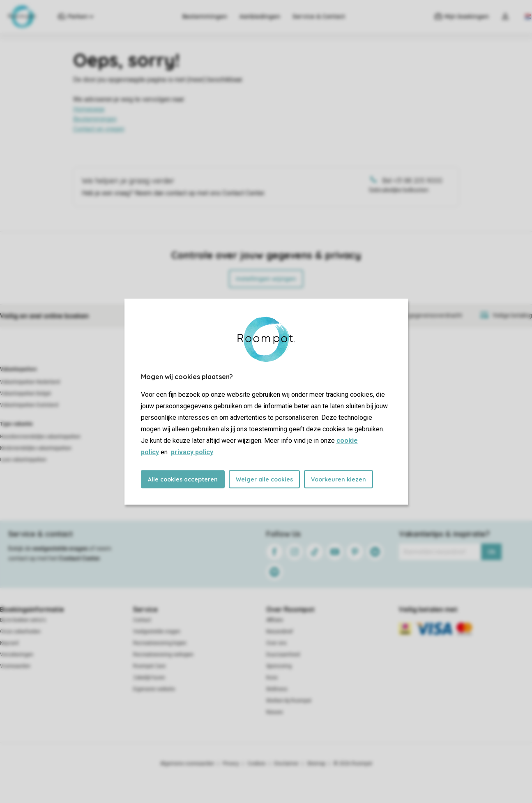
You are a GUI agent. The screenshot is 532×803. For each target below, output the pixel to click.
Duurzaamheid (283, 655)
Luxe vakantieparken (23, 460)
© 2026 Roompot (353, 764)
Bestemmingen (205, 16)
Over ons (276, 643)
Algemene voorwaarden (187, 764)
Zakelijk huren (149, 678)
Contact (142, 620)
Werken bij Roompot (289, 701)
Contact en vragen (99, 129)
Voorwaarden (15, 666)
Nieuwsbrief (280, 632)
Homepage (89, 109)
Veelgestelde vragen (157, 632)
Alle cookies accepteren (183, 479)
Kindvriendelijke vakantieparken (36, 448)
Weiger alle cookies (264, 479)
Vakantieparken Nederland (30, 382)
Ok (492, 552)
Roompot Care (149, 666)
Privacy (231, 764)
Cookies (257, 764)
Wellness (277, 689)
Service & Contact (319, 16)
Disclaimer (286, 764)
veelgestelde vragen (60, 548)
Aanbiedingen (260, 16)
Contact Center (79, 558)
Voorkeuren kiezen (339, 479)
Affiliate (275, 620)
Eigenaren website (154, 689)
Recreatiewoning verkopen (163, 655)
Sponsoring (279, 666)
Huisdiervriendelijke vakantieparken (40, 437)
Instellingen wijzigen (266, 279)
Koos (272, 678)
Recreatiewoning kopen (160, 643)
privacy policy (192, 452)
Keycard (9, 643)
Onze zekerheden (20, 632)
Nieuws (275, 712)
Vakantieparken (18, 369)
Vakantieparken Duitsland (29, 405)
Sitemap (316, 764)
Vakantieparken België (25, 393)
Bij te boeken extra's (23, 620)
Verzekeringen (17, 655)
